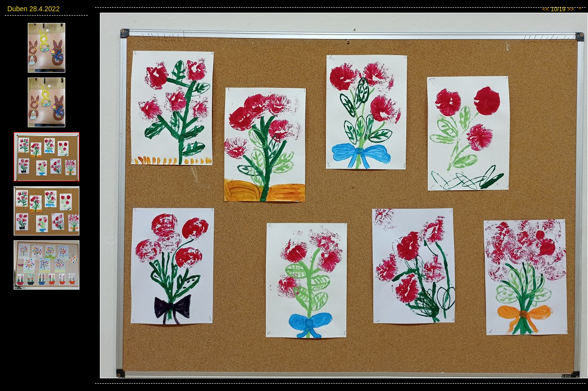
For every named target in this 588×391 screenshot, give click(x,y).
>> (570, 9)
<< (546, 9)
